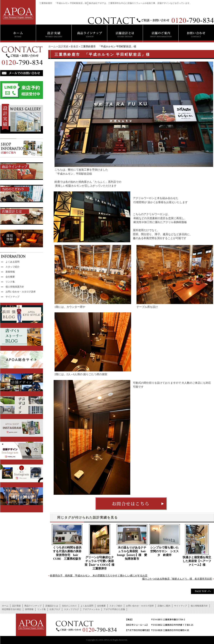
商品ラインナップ (33, 606)
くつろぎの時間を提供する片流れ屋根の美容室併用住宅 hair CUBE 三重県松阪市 (67, 553)
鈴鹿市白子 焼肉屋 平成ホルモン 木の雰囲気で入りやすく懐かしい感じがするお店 (99, 576)
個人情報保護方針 (15, 287)
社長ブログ (55, 609)
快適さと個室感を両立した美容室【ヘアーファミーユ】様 (197, 561)
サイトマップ (12, 297)
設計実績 (63, 47)
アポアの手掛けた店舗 (114, 609)
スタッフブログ (71, 609)
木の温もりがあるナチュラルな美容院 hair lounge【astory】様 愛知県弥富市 (132, 553)
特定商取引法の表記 (12, 609)
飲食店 (74, 47)
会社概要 (10, 277)
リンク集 (10, 282)
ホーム (52, 47)
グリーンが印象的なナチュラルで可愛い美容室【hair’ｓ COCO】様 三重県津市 (100, 563)
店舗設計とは (52, 606)
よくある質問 (12, 262)
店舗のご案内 (164, 606)
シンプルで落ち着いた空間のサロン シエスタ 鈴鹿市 (164, 551)
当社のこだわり (69, 606)
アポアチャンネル (91, 609)
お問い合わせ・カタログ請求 (21, 292)
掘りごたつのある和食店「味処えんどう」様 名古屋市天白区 (177, 579)
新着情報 (10, 272)
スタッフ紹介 (12, 267)
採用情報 (29, 609)
